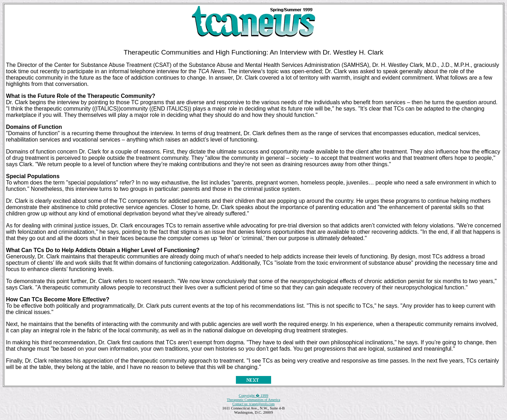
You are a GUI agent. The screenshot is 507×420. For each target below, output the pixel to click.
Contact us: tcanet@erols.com (254, 404)
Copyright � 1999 (254, 395)
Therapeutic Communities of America (253, 400)
